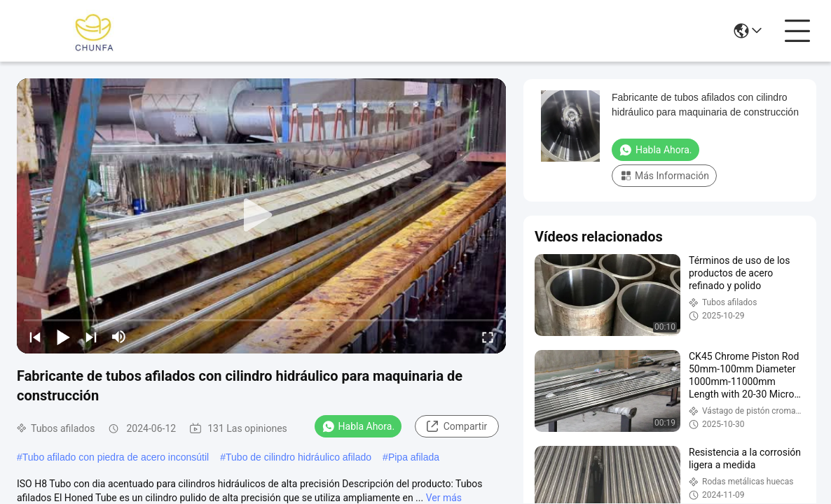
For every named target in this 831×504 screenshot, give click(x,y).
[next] (91, 337)
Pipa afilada (414, 457)
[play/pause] (63, 337)
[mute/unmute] (119, 337)
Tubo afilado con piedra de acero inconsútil (116, 457)
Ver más (444, 498)
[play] (261, 216)
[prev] (35, 337)
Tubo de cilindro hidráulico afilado (298, 457)
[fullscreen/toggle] (488, 337)
